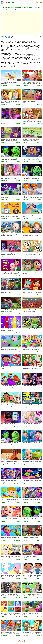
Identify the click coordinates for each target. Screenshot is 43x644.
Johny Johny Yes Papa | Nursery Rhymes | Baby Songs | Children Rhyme (9, 387)
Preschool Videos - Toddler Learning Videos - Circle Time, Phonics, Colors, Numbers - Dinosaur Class (32, 84)
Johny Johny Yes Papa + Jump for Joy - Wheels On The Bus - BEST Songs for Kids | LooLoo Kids (32, 122)
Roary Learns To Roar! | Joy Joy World (32, 329)
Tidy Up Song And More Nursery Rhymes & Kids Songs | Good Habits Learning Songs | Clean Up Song (10, 520)
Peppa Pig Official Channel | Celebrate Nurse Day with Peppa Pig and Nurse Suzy (11, 577)
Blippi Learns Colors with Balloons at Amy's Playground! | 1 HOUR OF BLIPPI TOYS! (32, 197)
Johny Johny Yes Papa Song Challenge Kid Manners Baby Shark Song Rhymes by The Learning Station (32, 406)
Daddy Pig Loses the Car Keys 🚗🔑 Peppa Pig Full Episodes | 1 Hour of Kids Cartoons (10, 349)
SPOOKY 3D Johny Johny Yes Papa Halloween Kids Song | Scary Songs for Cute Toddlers (11, 444)
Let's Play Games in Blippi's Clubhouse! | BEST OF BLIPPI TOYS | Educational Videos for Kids (10, 634)
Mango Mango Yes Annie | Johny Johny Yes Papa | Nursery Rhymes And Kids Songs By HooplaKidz (32, 634)
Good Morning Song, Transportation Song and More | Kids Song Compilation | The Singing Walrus (31, 141)
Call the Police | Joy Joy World (9, 424)
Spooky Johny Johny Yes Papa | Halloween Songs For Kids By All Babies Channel (30, 520)
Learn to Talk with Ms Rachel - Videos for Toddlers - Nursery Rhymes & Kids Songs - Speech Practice (32, 596)
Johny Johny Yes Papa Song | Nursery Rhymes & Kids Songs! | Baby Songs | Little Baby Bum (32, 577)
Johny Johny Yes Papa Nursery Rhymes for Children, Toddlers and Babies (10, 216)
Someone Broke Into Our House (9, 120)
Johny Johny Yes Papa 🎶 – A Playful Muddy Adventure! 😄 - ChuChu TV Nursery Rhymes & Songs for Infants (31, 235)
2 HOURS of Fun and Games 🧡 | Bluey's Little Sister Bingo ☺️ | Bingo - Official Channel (32, 254)
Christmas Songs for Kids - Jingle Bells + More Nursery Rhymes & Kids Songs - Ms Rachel (32, 368)
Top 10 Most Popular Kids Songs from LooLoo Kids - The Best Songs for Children (32, 349)
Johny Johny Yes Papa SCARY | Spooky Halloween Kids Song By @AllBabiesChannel (9, 159)
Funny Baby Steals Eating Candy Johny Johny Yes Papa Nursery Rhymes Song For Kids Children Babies (11, 558)
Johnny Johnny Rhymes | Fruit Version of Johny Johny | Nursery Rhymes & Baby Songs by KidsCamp (11, 501)
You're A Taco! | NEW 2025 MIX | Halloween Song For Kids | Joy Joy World (31, 159)
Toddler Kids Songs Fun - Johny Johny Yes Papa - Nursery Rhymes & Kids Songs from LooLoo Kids (32, 463)
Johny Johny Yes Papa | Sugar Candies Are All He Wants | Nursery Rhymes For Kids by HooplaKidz (11, 615)
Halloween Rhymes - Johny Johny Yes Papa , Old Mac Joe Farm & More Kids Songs (32, 292)
